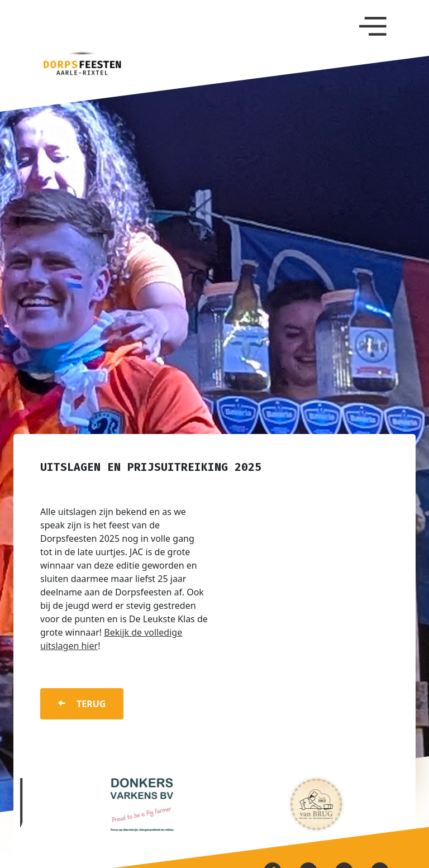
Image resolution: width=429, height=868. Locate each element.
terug (91, 704)
